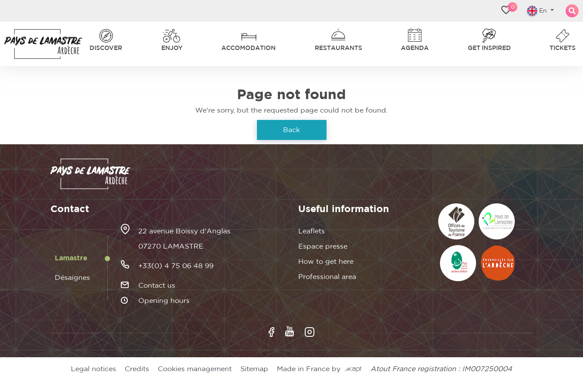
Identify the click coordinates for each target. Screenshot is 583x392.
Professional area (327, 277)
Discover (106, 48)
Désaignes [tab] (72, 278)
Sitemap (254, 369)
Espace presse (323, 246)
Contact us (157, 286)
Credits (137, 369)
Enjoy (172, 48)
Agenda (415, 48)
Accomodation (248, 48)
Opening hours (164, 301)
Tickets (563, 48)
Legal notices (93, 369)
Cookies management (195, 369)
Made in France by (319, 369)
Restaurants (338, 48)
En (538, 11)
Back (291, 130)
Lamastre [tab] (71, 258)
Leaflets (311, 231)
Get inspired (489, 48)
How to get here (326, 262)
